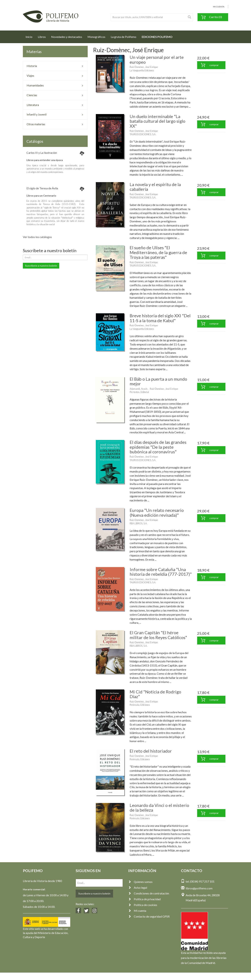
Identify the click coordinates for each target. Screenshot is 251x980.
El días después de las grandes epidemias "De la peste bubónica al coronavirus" (158, 447)
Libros (42, 37)
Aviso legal (138, 888)
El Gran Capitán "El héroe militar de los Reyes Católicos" (158, 635)
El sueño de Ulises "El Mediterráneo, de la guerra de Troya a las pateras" (158, 252)
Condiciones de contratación (149, 893)
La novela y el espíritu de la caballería (155, 187)
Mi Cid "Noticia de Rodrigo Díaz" (155, 694)
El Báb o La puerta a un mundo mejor (158, 381)
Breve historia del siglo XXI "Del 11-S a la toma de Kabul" (160, 318)
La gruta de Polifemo (124, 37)
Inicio (30, 36)
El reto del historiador (151, 751)
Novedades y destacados (67, 37)
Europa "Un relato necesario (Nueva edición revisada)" (157, 512)
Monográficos (96, 37)
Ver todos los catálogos (37, 237)
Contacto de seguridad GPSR (149, 916)
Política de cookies (143, 905)
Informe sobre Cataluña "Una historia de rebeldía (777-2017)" (161, 572)
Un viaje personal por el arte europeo (157, 59)
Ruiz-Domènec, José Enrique (144, 67)
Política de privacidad (144, 899)
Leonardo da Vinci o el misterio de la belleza (159, 808)
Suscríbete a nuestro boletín (41, 266)
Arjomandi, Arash (138, 389)
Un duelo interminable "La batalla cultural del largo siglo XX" (157, 121)
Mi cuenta (137, 911)
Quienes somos (140, 882)
